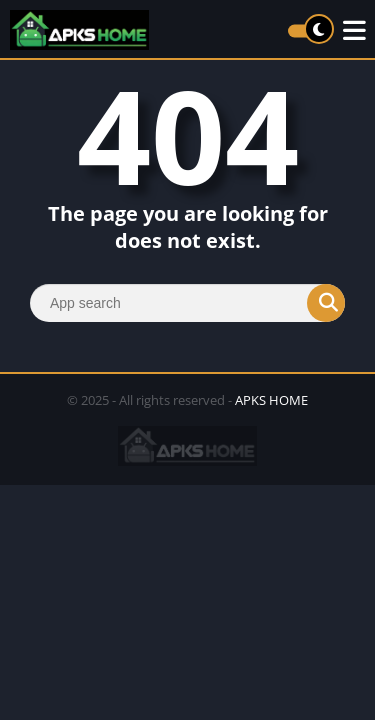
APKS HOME (271, 400)
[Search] (187, 303)
